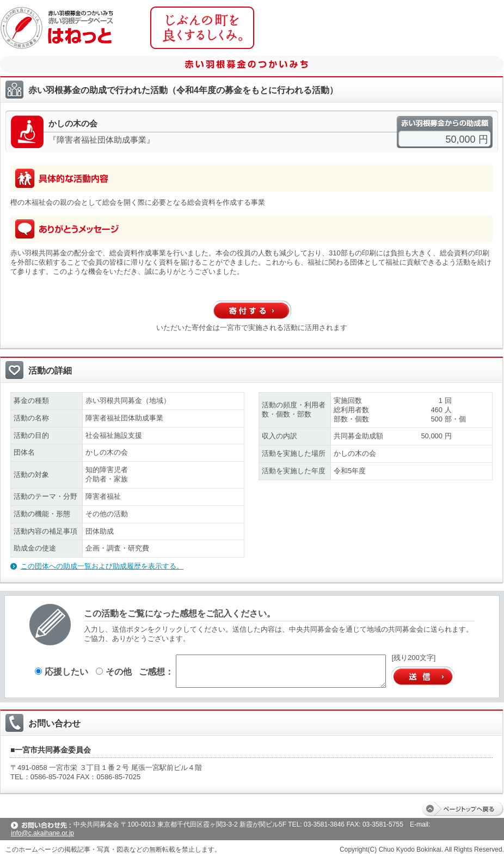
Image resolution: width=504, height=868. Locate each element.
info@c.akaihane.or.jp (42, 833)
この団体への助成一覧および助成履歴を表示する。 (102, 566)
